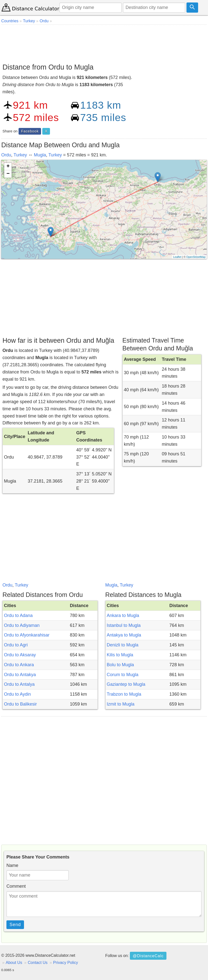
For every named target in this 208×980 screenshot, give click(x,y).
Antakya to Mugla (124, 635)
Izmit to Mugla (121, 704)
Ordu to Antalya (19, 684)
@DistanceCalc (148, 956)
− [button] (8, 174)
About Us (14, 962)
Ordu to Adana (18, 615)
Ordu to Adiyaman (22, 625)
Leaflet (177, 257)
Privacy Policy (66, 962)
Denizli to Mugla (123, 645)
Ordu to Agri (16, 645)
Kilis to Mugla (120, 655)
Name (12, 865)
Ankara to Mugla (123, 615)
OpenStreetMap (196, 257)
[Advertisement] (104, 42)
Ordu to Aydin (17, 694)
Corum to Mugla (123, 675)
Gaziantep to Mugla (126, 684)
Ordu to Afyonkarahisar (27, 635)
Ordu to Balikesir (20, 704)
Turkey (20, 155)
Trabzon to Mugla (124, 694)
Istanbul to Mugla (124, 625)
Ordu (6, 155)
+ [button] (8, 167)
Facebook (30, 131)
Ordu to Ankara (19, 665)
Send (15, 925)
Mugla (40, 155)
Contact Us (38, 962)
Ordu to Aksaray (20, 655)
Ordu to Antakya (20, 675)
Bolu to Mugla (120, 665)
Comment (16, 886)
